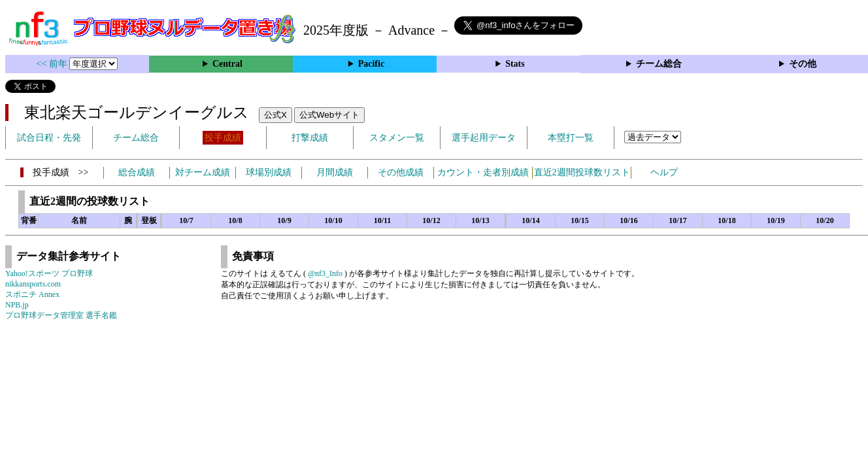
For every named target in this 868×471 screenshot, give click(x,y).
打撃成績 (310, 138)
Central (227, 64)
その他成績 (401, 172)
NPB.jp (17, 305)
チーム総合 (659, 64)
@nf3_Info (325, 273)
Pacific (371, 64)
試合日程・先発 (49, 138)
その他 (803, 64)
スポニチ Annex (32, 294)
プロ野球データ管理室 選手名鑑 (61, 315)
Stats (515, 64)
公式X (275, 115)
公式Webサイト (329, 115)
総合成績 (137, 172)
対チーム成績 (203, 172)
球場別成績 (269, 172)
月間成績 (335, 172)
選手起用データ (484, 138)
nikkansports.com (33, 284)
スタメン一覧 (397, 138)
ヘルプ (664, 172)
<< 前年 (53, 64)
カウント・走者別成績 (483, 172)
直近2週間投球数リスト (582, 172)
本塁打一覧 (571, 138)
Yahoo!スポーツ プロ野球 (49, 273)
